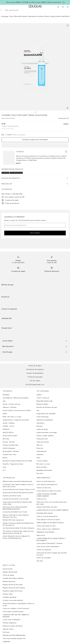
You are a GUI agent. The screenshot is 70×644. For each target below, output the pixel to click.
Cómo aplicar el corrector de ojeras (48, 520)
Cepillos (39, 395)
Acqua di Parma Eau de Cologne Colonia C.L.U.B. (19, 489)
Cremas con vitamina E (44, 550)
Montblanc (6, 395)
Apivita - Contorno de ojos (11, 404)
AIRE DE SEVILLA (8, 432)
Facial (11, 16)
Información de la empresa (35, 369)
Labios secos (41, 535)
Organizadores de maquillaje (46, 414)
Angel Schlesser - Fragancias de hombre (16, 420)
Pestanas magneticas (10, 623)
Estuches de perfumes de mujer (47, 407)
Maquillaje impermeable (44, 470)
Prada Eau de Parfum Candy (12, 496)
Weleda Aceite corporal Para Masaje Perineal (17, 481)
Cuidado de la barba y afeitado (13, 578)
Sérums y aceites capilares (45, 436)
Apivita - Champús (9, 423)
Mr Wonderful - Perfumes (11, 451)
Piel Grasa (6, 632)
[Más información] (66, 152)
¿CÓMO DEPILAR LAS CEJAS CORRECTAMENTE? (53, 510)
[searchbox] (35, 10)
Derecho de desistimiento (35, 373)
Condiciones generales (35, 377)
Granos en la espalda (44, 558)
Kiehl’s (5, 414)
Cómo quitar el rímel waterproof (47, 485)
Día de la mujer (8, 569)
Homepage (5, 16)
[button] (35, 341)
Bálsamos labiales (42, 404)
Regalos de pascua (9, 581)
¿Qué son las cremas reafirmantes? (48, 547)
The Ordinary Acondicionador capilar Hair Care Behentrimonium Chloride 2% (18, 532)
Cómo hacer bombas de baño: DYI (14, 639)
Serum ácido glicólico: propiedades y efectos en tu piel (19, 605)
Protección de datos (35, 366)
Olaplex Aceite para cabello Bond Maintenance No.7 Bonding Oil (18, 524)
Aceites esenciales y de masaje (47, 432)
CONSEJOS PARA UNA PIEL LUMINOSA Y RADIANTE (16, 616)
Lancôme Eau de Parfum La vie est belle (16, 499)
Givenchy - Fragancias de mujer (13, 464)
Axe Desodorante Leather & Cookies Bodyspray (19, 528)
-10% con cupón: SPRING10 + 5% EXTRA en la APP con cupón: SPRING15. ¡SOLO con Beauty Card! (33, 2)
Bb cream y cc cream (43, 464)
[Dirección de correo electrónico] (35, 225)
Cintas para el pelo (43, 442)
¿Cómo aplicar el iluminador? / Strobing (49, 543)
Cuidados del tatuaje (10, 597)
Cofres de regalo (8, 575)
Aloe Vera (40, 561)
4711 (4, 470)
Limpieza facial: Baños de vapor (47, 507)
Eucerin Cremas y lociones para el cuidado (17, 410)
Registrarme (35, 233)
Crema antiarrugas (43, 417)
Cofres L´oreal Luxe (43, 398)
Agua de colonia (8, 629)
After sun (40, 445)
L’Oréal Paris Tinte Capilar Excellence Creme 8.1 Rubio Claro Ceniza (18, 486)
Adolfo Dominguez (9, 448)
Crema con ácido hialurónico (46, 481)
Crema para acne (42, 439)
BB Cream (6, 439)
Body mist (40, 448)
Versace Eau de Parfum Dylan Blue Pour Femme (18, 493)
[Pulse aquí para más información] (64, 2)
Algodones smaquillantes (45, 420)
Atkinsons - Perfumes (10, 407)
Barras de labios (42, 467)
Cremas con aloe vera (44, 488)
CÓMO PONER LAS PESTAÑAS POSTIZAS (50, 523)
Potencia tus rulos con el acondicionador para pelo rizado (52, 503)
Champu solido (8, 594)
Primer (39, 458)
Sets (38, 410)
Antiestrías (40, 455)
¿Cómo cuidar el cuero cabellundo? (48, 529)
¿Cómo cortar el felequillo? (12, 620)
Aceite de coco (41, 499)
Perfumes (40, 426)
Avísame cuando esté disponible (35, 140)
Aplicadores (40, 423)
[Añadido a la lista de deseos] (68, 26)
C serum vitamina (42, 461)
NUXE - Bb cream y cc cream (12, 417)
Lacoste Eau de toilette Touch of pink (15, 512)
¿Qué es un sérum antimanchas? (47, 516)
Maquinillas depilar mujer (45, 401)
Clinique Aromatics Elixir (11, 445)
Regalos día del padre (10, 572)
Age (4, 401)
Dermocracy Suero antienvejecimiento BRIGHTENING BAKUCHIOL (15, 508)
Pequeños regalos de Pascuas (13, 591)
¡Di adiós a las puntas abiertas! (13, 600)
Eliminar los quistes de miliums (13, 626)
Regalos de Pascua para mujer (13, 585)
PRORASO (6, 429)
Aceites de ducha (42, 429)
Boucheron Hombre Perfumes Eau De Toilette (17, 461)
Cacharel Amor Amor (10, 455)
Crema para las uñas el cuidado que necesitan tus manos (52, 554)
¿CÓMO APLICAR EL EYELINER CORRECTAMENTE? (47, 495)
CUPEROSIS (7, 642)
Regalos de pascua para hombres (14, 588)
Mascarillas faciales (21, 16)
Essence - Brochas (9, 442)
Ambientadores (42, 451)
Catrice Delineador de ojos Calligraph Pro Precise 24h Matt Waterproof (16, 537)
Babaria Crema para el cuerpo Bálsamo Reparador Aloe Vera (16, 516)
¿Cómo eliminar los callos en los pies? (49, 491)
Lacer (5, 467)
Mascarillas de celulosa (36, 16)
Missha (5, 458)
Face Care (40, 473)
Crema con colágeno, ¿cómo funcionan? (16, 608)
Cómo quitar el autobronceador (13, 612)
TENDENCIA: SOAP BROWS (45, 532)
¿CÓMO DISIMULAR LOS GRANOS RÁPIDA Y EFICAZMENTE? (51, 540)
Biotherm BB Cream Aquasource (13, 520)
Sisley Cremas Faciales (10, 436)
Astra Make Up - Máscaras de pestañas (16, 398)
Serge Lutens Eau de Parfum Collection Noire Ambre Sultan (17, 503)
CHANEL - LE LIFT (8, 426)
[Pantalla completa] (68, 108)
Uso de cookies (35, 381)
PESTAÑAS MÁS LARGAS (45, 513)
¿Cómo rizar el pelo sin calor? (46, 526)
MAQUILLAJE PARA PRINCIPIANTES (14, 635)
